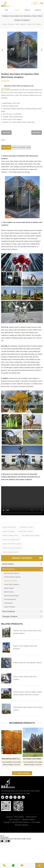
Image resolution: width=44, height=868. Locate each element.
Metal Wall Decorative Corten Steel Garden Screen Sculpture (12, 759)
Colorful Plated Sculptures (12, 577)
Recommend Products (22, 723)
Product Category (22, 558)
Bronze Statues (22, 564)
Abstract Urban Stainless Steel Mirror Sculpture (25, 678)
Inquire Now (6, 133)
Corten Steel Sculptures (12, 584)
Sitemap (25, 825)
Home (6, 10)
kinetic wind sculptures (26, 531)
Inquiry (29, 147)
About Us (27, 10)
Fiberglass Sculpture (22, 616)
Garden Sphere (9, 588)
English (35, 3)
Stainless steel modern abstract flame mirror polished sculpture (27, 632)
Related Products (12, 624)
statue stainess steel (9, 527)
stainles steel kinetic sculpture (12, 544)
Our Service (22, 147)
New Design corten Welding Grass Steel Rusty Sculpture (33, 759)
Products (17, 10)
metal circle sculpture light (11, 540)
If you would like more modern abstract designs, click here (12, 763)
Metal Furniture (9, 592)
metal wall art (8, 603)
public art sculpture (9, 531)
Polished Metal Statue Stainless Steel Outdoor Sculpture (28, 709)
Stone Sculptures (22, 611)
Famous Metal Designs (11, 596)
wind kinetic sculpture (27, 527)
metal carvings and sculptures (12, 548)
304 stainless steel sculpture (31, 535)
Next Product (37, 133)
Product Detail (6, 147)
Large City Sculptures (35, 24)
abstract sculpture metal (10, 535)
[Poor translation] (7, 841)
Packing (14, 147)
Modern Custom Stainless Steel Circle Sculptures (25, 647)
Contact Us (38, 10)
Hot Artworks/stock (10, 599)
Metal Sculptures (21, 24)
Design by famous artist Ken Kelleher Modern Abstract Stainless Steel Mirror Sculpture (28, 693)
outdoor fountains (10, 607)
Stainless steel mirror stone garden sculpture (27, 663)
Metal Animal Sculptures (12, 573)
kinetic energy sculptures (11, 552)
